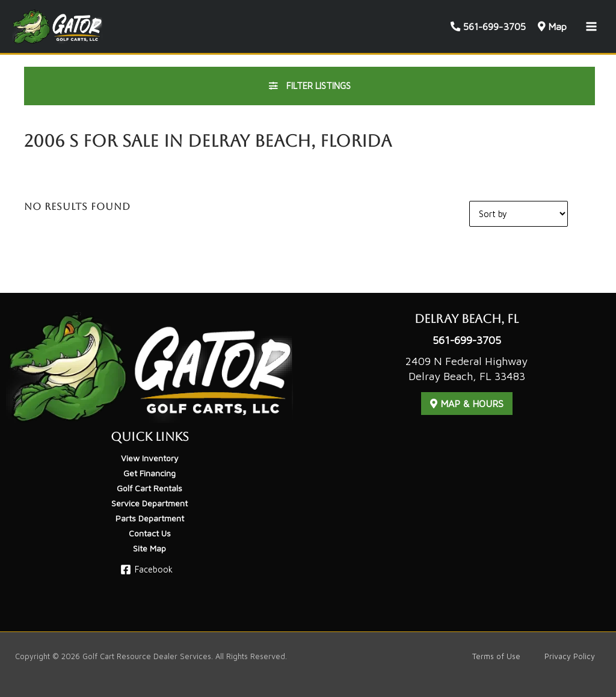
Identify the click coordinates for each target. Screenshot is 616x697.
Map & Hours (467, 404)
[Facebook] (146, 570)
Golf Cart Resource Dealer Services (147, 656)
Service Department (149, 503)
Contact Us (150, 533)
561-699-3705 (467, 340)
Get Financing (149, 473)
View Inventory (150, 458)
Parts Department (150, 518)
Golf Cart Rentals (149, 488)
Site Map (149, 548)
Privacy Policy (570, 656)
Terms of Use (496, 656)
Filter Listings (310, 86)
